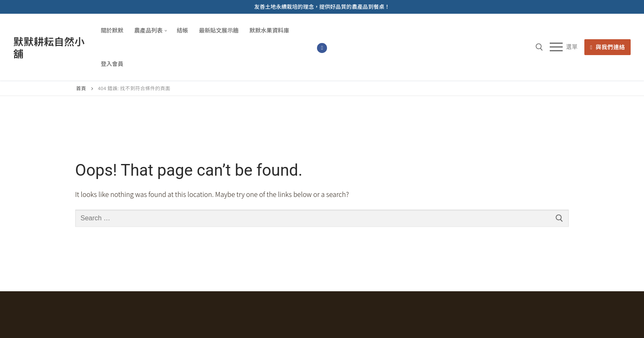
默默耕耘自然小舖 (49, 47)
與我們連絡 (608, 47)
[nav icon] (564, 47)
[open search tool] (539, 47)
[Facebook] (322, 48)
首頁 (81, 88)
